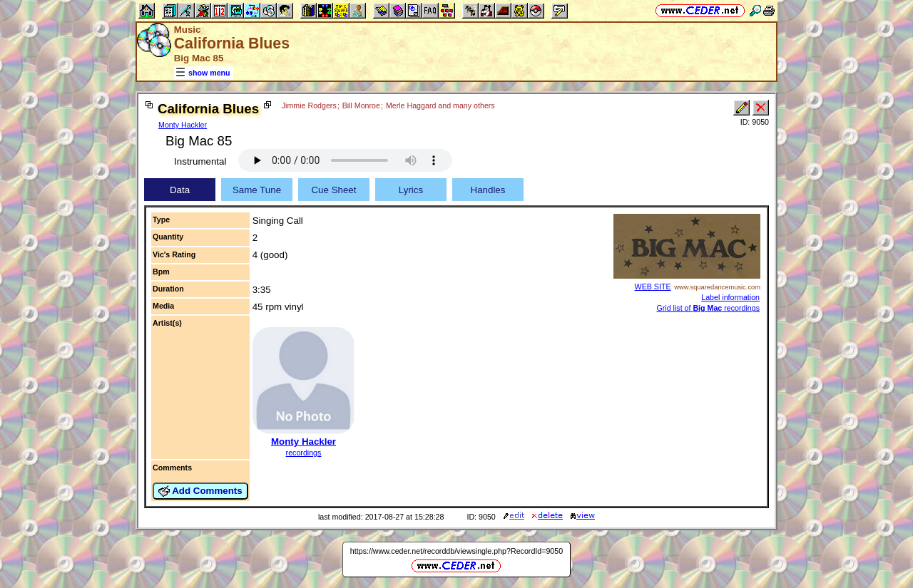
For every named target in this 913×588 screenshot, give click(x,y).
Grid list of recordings (708, 308)
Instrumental (200, 161)
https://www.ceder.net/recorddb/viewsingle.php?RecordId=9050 (456, 551)
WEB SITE (653, 287)
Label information (730, 297)
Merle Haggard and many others (440, 105)
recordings (304, 453)
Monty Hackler (183, 125)
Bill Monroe (361, 105)
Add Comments (200, 491)
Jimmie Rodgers (309, 105)
